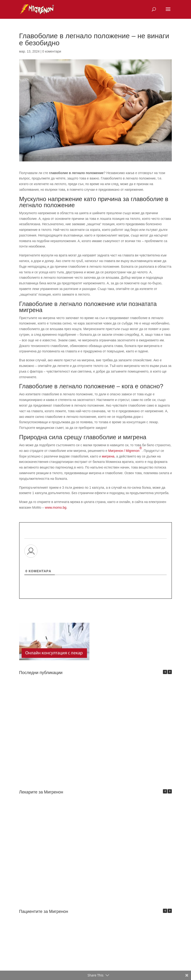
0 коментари (52, 51)
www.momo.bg (56, 507)
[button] (170, 672)
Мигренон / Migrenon (125, 449)
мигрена (108, 456)
